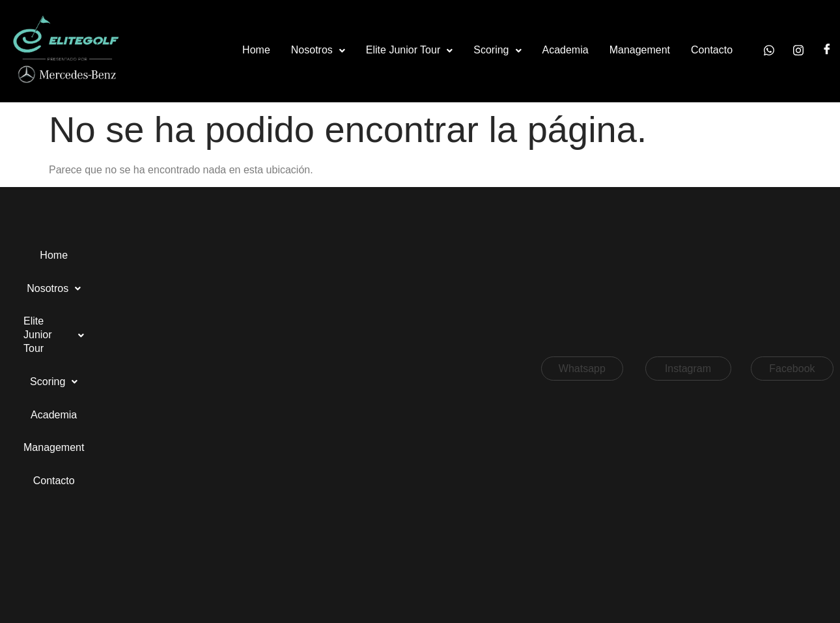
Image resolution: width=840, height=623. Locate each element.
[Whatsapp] (769, 51)
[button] (318, 51)
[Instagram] (798, 51)
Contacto (712, 50)
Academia (566, 50)
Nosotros (318, 50)
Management (640, 50)
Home (256, 50)
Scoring (497, 50)
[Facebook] (827, 51)
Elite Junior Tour (409, 50)
